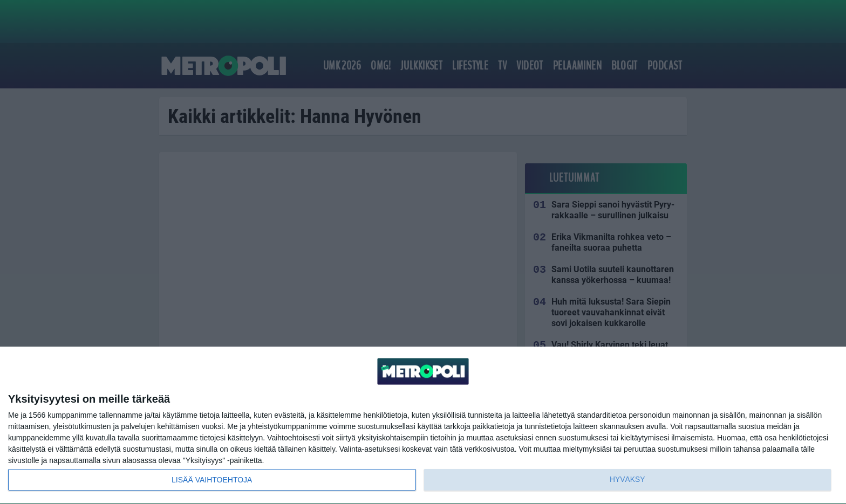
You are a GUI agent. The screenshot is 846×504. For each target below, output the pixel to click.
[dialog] (423, 426)
